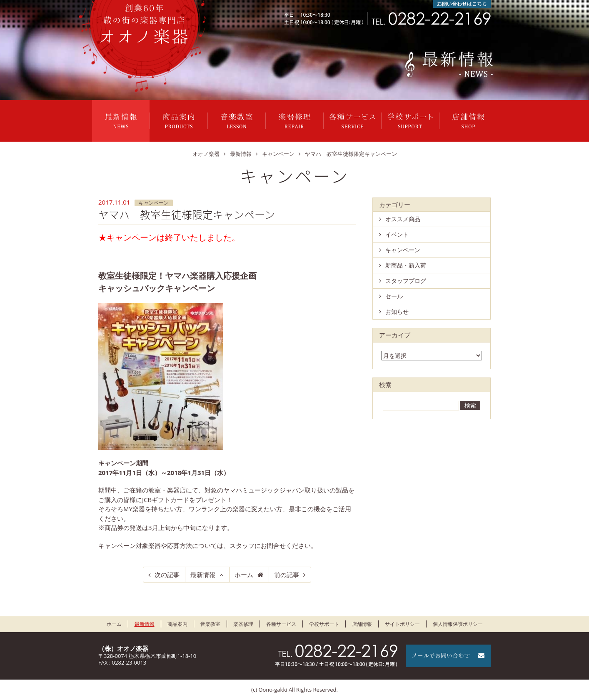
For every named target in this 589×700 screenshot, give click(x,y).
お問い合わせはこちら (462, 4)
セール (394, 296)
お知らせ (397, 311)
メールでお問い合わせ (448, 656)
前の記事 (287, 575)
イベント (397, 234)
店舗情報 (468, 121)
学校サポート (410, 121)
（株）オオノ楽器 (123, 648)
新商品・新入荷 (406, 265)
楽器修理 (294, 121)
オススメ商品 (403, 219)
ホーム (244, 575)
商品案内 (179, 121)
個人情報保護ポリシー (458, 624)
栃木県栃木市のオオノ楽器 (144, 24)
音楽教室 (237, 121)
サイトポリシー (402, 624)
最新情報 (121, 121)
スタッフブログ (406, 281)
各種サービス (352, 121)
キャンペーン (154, 203)
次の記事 (167, 575)
